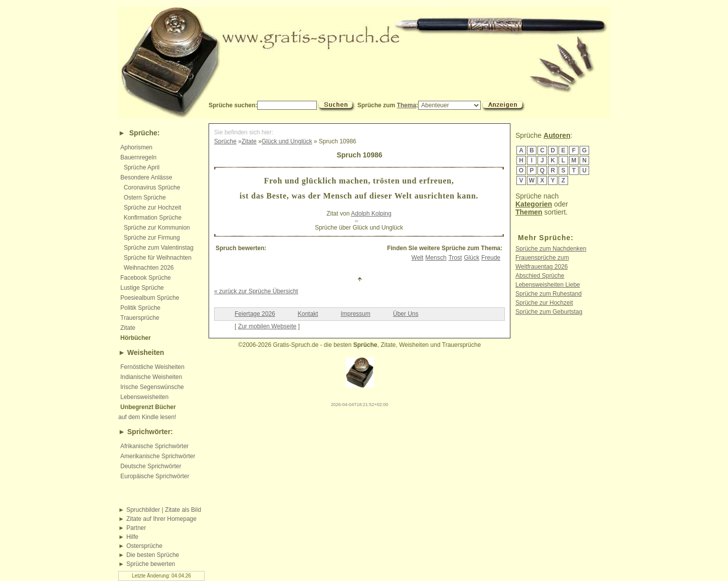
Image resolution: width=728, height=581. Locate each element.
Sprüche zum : (419, 105)
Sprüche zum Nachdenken (551, 249)
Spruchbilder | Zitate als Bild (164, 510)
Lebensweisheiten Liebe (548, 285)
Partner (136, 528)
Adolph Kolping (371, 214)
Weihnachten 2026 (149, 268)
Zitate (128, 328)
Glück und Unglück (287, 141)
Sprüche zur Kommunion (157, 228)
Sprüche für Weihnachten (158, 258)
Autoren (557, 135)
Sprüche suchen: (233, 105)
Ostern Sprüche (145, 198)
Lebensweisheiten (144, 397)
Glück (472, 258)
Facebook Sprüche (146, 278)
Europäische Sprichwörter (155, 476)
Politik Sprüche (140, 308)
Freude (491, 258)
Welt (418, 258)
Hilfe (132, 537)
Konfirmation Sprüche (153, 218)
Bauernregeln (138, 157)
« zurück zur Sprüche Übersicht (256, 291)
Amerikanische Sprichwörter (158, 456)
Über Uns (406, 314)
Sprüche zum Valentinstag (159, 248)
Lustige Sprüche (142, 288)
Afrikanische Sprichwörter (154, 446)
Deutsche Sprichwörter (151, 466)
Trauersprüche (140, 318)
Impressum (355, 314)
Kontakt (308, 314)
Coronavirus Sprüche (152, 187)
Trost (455, 258)
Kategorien (534, 204)
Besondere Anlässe (146, 177)
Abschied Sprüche (540, 276)
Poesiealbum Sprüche (150, 298)
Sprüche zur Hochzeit (153, 208)
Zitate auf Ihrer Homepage (161, 519)
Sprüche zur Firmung (152, 238)
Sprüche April (142, 167)
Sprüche (143, 133)
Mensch (436, 258)
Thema (406, 105)
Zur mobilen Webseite (267, 326)
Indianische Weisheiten (151, 377)
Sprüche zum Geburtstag (549, 312)
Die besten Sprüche (153, 555)
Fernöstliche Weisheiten (152, 367)
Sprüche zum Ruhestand (549, 294)
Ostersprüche (144, 546)
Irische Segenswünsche (152, 387)
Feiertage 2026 (255, 314)
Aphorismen (136, 147)
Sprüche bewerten (151, 564)
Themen (529, 212)
